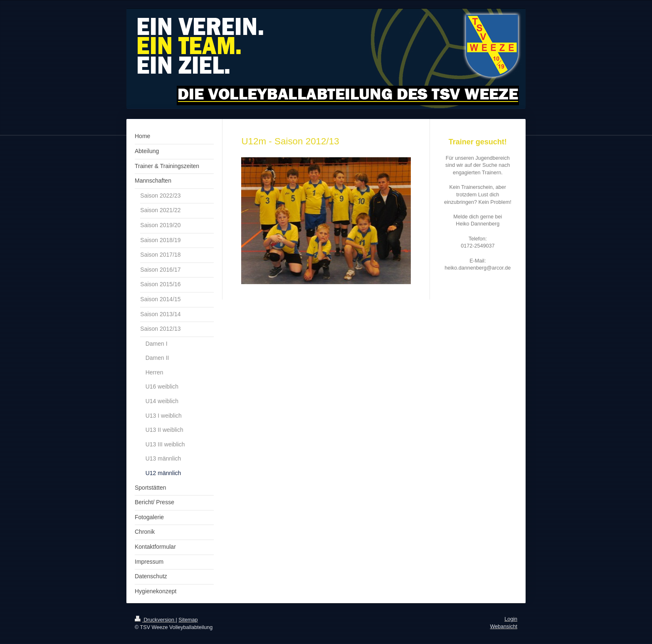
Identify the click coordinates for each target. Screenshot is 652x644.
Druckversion (155, 620)
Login (511, 619)
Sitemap (188, 620)
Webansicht (504, 627)
